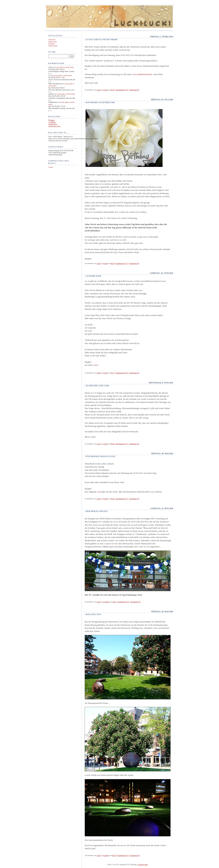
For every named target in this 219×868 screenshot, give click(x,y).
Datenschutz (53, 46)
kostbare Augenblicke (100, 102)
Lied (96, 365)
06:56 (112, 263)
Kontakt (51, 44)
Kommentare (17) (122, 263)
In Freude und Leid (97, 386)
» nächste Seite (143, 864)
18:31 (115, 602)
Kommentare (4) (123, 855)
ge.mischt (106, 602)
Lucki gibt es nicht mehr (65, 67)
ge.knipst (106, 855)
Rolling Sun (93, 614)
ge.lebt (105, 90)
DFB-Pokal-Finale (97, 511)
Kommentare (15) (122, 499)
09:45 (114, 855)
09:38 (112, 90)
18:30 (112, 499)
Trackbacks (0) (134, 90)
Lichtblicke (93, 276)
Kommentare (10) (122, 90)
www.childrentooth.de (142, 74)
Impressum (53, 42)
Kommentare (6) (123, 602)
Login (51, 167)
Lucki (99, 90)
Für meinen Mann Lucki (100, 456)
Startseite (52, 40)
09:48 (112, 444)
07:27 (112, 373)
